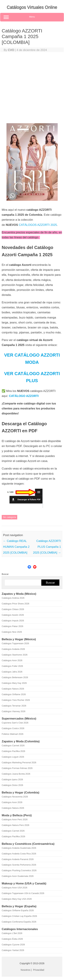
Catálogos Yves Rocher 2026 (16, 700)
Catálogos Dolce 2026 (12, 785)
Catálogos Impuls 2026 (13, 621)
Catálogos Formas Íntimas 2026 (17, 768)
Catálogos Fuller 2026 (12, 666)
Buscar (5, 574)
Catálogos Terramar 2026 (14, 706)
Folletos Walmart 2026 (13, 734)
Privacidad (39, 970)
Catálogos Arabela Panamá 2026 (18, 859)
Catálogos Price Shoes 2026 (15, 604)
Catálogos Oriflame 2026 (14, 694)
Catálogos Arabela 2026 (13, 649)
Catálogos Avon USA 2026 (15, 888)
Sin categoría (9, 517)
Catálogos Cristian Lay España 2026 (19, 916)
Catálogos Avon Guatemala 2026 (18, 876)
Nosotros (25, 970)
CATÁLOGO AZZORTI (24, 396)
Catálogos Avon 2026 (12, 660)
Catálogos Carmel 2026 (13, 746)
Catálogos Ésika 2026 (12, 939)
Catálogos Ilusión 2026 (13, 615)
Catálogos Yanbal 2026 (13, 950)
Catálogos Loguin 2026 (13, 757)
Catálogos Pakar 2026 (12, 626)
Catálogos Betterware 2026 (15, 677)
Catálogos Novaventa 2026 (15, 797)
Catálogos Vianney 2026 (14, 711)
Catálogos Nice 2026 (12, 632)
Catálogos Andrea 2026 (13, 598)
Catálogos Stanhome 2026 (15, 655)
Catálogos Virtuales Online (32, 7)
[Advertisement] (32, 88)
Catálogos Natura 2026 (13, 689)
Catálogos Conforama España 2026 (19, 922)
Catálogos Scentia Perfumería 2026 (19, 865)
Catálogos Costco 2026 (13, 728)
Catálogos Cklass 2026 (13, 609)
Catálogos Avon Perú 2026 (15, 819)
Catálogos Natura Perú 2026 (15, 825)
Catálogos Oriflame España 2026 (18, 910)
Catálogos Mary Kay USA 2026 (17, 899)
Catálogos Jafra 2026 (12, 672)
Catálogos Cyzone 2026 (13, 945)
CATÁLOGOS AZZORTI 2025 (38, 225)
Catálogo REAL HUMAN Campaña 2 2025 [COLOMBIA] (16, 547)
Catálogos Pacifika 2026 (13, 751)
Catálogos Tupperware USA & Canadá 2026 (23, 893)
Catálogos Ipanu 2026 (12, 779)
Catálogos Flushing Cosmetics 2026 (19, 870)
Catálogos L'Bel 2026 (12, 933)
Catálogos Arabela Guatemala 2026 (19, 848)
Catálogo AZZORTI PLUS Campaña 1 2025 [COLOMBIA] (47, 547)
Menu (32, 17)
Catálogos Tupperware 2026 (15, 643)
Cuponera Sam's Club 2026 (15, 723)
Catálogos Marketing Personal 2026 (19, 762)
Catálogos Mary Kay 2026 (14, 683)
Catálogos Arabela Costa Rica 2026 (19, 854)
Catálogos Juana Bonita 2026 (16, 774)
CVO (11, 50)
